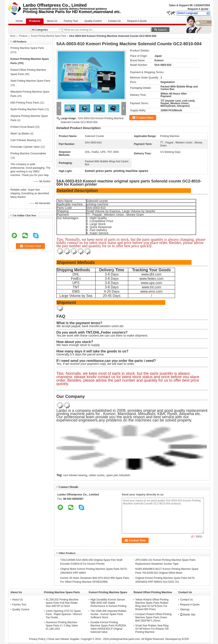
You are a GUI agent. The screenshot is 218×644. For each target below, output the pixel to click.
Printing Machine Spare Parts (27, 48)
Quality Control (93, 21)
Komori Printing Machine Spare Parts (49, 36)
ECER (185, 639)
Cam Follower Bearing (23, 140)
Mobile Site (188, 615)
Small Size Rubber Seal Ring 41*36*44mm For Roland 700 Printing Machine (152, 629)
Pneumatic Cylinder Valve (25, 147)
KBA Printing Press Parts (25, 103)
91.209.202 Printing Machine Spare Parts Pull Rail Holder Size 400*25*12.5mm (62, 603)
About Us (52, 21)
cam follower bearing (75, 475)
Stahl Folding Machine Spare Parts (30, 81)
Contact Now (145, 118)
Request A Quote (198, 9)
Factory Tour (71, 21)
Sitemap (185, 609)
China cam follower (58, 639)
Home (19, 21)
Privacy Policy (37, 639)
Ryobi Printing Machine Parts (27, 109)
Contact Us (114, 21)
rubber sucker (97, 475)
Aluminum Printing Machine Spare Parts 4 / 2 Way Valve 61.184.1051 (62, 626)
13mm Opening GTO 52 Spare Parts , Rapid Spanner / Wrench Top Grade (64, 614)
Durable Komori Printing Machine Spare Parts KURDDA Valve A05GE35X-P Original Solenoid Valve (108, 627)
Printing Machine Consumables (28, 153)
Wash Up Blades (20, 134)
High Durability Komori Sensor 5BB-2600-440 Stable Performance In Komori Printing (108, 603)
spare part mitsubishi (118, 475)
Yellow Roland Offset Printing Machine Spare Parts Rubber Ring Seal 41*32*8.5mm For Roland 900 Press (152, 604)
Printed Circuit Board (22, 127)
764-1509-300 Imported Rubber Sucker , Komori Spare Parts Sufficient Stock (108, 614)
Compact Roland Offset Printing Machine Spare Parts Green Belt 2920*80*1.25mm (153, 617)
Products (35, 21)
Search (162, 30)
